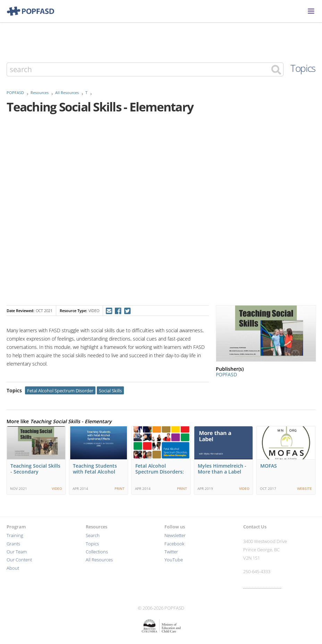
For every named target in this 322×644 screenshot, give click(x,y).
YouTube (174, 560)
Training (15, 536)
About (13, 568)
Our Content (19, 560)
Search (93, 536)
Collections (97, 552)
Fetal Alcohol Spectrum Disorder (60, 391)
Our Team (17, 552)
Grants (13, 544)
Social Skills (110, 391)
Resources (40, 93)
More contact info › (262, 585)
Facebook (174, 544)
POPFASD (15, 93)
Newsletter (175, 536)
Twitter (171, 552)
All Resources (67, 93)
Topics (303, 68)
